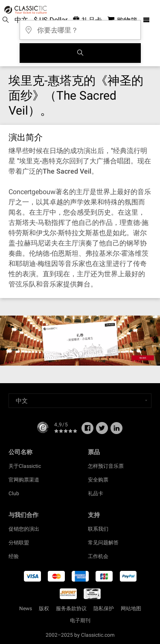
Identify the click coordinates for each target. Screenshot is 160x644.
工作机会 (98, 556)
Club (14, 493)
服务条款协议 (71, 609)
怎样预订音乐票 (106, 466)
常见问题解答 (103, 543)
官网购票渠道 (24, 480)
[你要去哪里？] (80, 27)
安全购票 (98, 480)
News (26, 609)
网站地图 (131, 609)
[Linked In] (116, 431)
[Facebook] (87, 431)
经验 (14, 556)
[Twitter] (102, 431)
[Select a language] (80, 401)
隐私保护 (104, 609)
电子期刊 (80, 620)
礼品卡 (96, 493)
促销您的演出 (24, 529)
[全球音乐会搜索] (80, 53)
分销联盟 (19, 543)
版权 (44, 609)
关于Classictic (25, 466)
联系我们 (98, 529)
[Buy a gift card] (80, 340)
